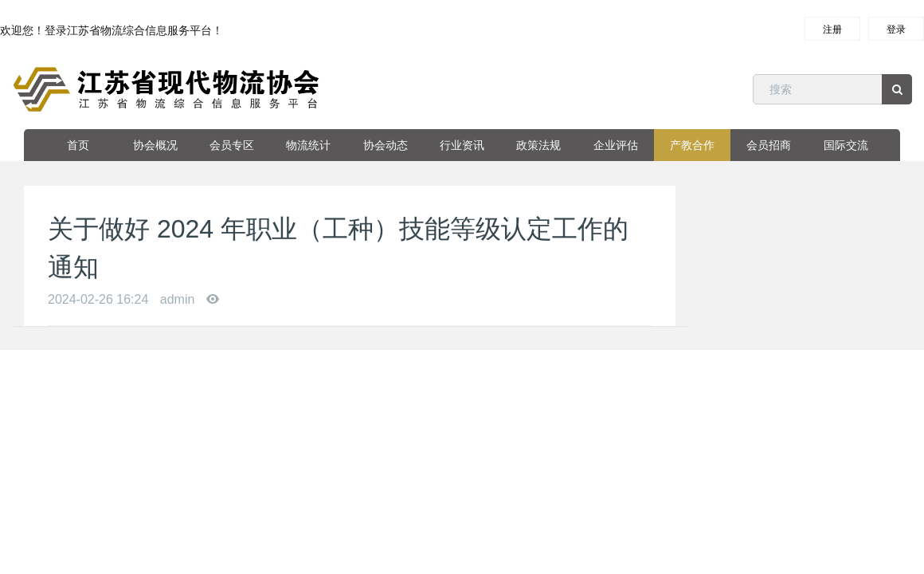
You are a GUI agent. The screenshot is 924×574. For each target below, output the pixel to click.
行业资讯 (462, 145)
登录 (896, 29)
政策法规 (538, 145)
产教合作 (692, 145)
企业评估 (616, 145)
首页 (78, 145)
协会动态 (386, 145)
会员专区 (232, 145)
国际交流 (846, 145)
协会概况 (155, 145)
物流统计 (308, 145)
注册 (832, 29)
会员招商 (769, 145)
